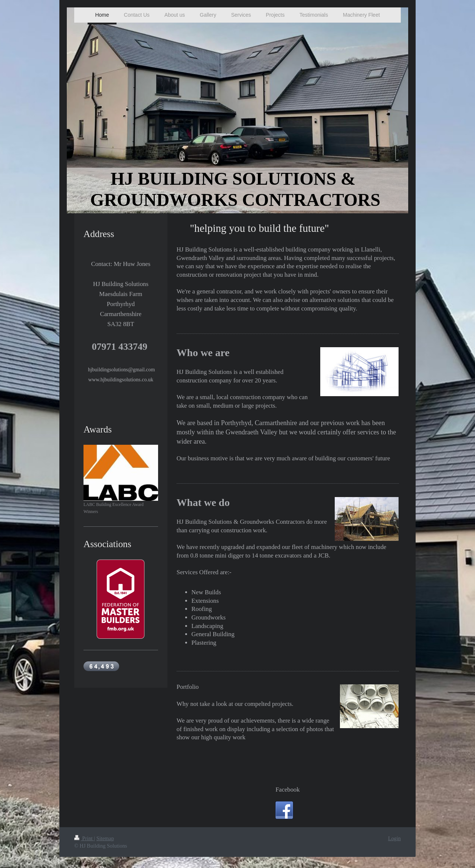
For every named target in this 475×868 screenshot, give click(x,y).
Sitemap (105, 838)
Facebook (287, 790)
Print (84, 838)
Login (394, 838)
